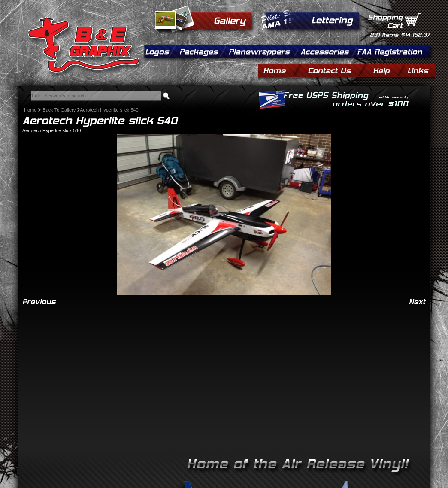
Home (30, 110)
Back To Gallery (59, 110)
